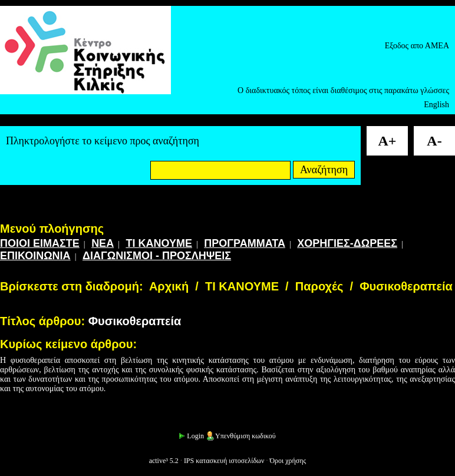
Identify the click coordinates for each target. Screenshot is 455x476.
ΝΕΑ (103, 243)
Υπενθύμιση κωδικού (241, 436)
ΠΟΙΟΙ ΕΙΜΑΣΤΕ (40, 243)
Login (191, 436)
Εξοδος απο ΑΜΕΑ (417, 46)
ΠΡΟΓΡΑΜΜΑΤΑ (245, 243)
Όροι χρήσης (288, 461)
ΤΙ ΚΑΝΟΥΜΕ (159, 243)
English (436, 105)
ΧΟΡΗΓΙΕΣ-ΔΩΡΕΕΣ (347, 243)
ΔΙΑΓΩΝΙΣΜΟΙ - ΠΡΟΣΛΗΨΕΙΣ (157, 256)
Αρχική (169, 286)
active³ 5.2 (164, 461)
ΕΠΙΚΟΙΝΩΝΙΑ (35, 256)
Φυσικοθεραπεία (406, 286)
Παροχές (319, 286)
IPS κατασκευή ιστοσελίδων (224, 461)
